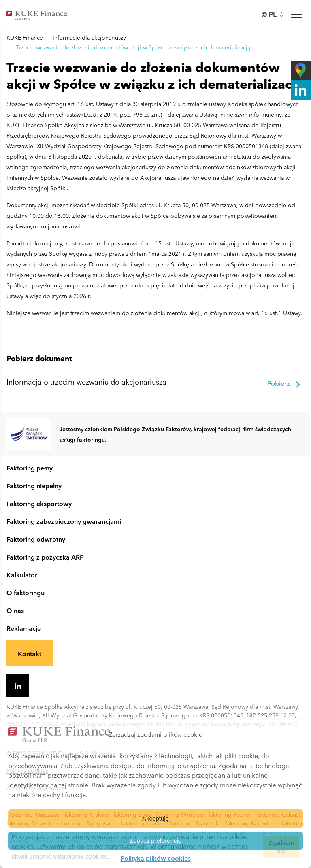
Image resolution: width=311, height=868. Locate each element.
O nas (15, 610)
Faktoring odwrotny (36, 539)
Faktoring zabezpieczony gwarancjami (64, 521)
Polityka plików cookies (156, 858)
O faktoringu (26, 592)
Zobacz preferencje (155, 841)
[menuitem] (273, 14)
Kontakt (30, 653)
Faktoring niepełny (34, 485)
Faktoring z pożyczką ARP (45, 557)
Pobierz (284, 384)
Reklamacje (24, 628)
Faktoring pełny (30, 468)
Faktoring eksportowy (39, 503)
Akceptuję (155, 818)
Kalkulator (22, 574)
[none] (273, 14)
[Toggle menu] (296, 14)
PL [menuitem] (273, 14)
